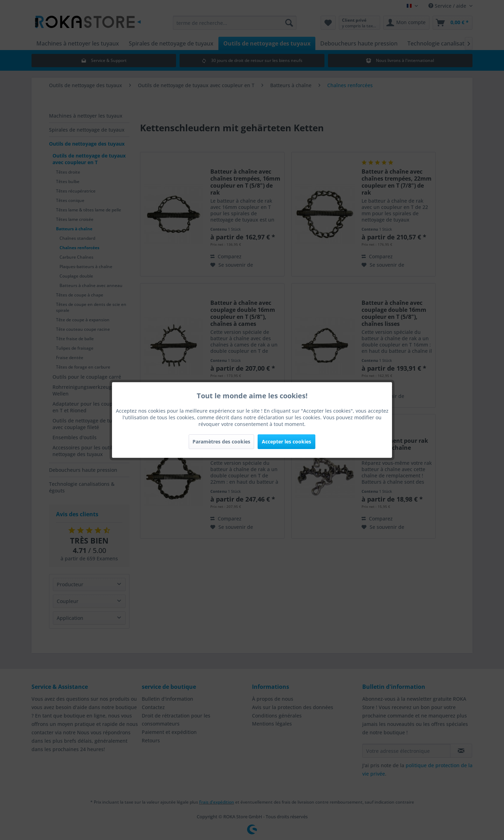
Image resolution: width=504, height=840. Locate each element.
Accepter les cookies (286, 442)
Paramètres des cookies (221, 442)
